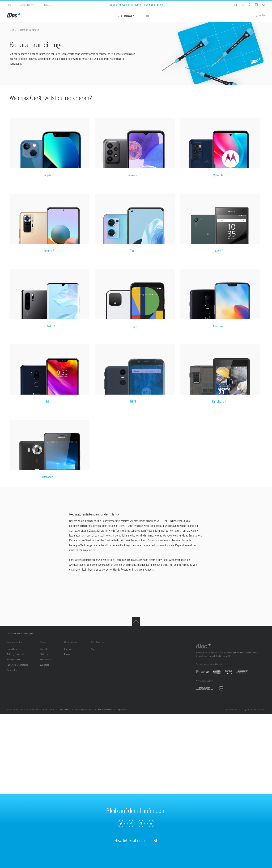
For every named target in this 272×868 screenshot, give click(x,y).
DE (236, 5)
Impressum (122, 710)
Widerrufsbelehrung (84, 710)
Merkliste (44, 654)
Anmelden (45, 649)
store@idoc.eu (233, 710)
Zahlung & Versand (15, 654)
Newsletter (12, 670)
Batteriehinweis (105, 710)
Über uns (68, 649)
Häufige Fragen (27, 5)
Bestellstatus (46, 660)
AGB (52, 710)
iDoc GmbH (203, 646)
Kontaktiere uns (14, 649)
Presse (67, 654)
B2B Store (47, 5)
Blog (9, 5)
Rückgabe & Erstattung (17, 665)
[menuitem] (248, 5)
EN (243, 5)
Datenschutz (65, 710)
